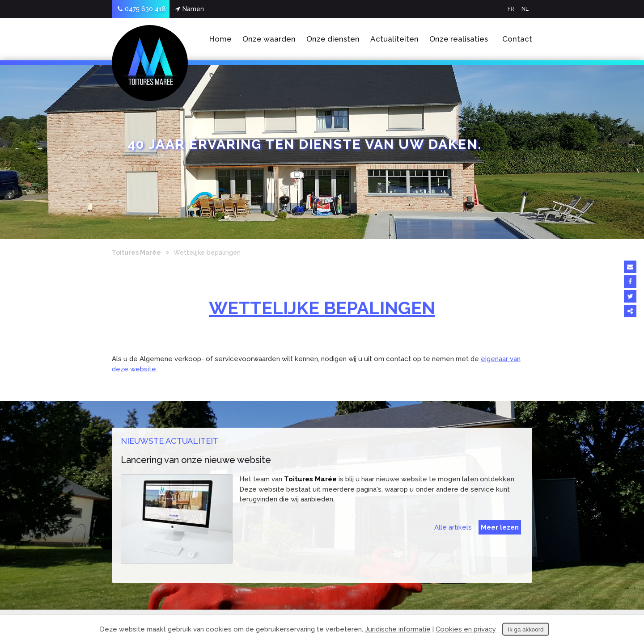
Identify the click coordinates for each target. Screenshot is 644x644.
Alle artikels (453, 527)
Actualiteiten (394, 39)
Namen (190, 9)
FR (511, 9)
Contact (517, 39)
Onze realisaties (459, 39)
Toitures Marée (136, 253)
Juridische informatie (398, 629)
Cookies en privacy (466, 629)
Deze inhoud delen (630, 311)
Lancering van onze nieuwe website (196, 460)
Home (220, 39)
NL (525, 9)
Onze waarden (269, 39)
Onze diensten (333, 39)
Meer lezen (500, 527)
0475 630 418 (142, 9)
